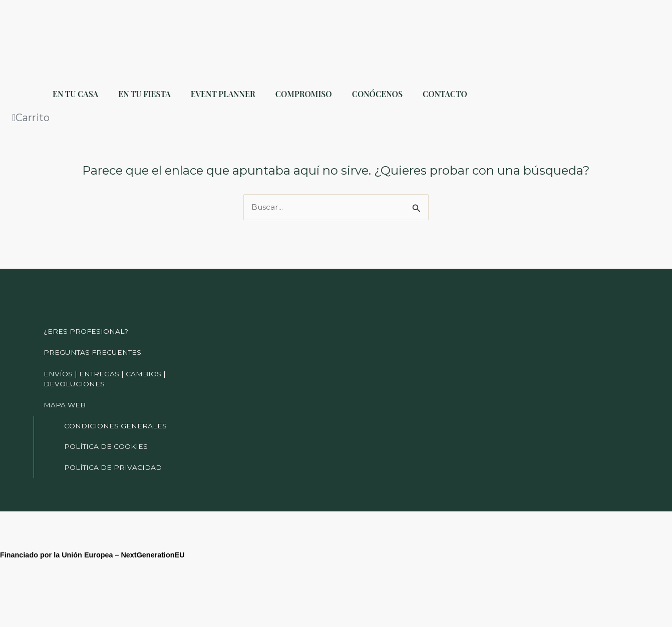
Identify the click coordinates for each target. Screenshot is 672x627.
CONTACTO (445, 94)
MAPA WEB (65, 397)
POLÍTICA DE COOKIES (107, 443)
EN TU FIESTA (144, 94)
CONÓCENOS (377, 94)
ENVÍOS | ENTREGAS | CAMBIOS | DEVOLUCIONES (106, 369)
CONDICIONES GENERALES (116, 420)
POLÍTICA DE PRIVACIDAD (113, 466)
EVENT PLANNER (223, 94)
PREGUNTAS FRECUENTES (93, 341)
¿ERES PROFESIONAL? (86, 318)
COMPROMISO (304, 94)
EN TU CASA (75, 94)
